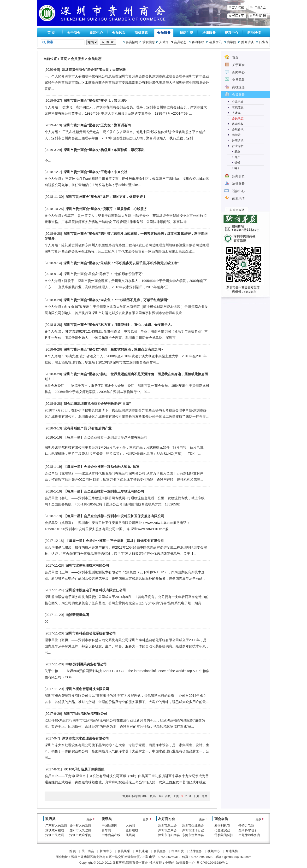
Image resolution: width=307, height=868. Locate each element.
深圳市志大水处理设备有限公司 (85, 738)
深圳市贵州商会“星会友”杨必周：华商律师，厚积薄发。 (106, 150)
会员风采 (119, 33)
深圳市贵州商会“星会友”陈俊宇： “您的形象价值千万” (103, 274)
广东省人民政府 (56, 825)
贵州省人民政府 (80, 825)
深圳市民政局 (55, 835)
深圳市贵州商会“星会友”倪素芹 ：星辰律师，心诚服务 (106, 209)
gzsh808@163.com (238, 857)
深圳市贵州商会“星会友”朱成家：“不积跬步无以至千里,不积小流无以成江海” (121, 263)
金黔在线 (132, 830)
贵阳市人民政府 (80, 830)
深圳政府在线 (55, 830)
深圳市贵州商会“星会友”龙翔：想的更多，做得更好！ (106, 197)
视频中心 (231, 33)
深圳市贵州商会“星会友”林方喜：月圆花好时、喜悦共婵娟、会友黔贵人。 (119, 325)
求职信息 (149, 42)
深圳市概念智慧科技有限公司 (87, 689)
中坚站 (170, 863)
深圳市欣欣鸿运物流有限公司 (85, 714)
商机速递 (141, 33)
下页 (196, 796)
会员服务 (164, 33)
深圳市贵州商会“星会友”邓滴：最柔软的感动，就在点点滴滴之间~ (113, 349)
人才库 (164, 42)
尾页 (204, 796)
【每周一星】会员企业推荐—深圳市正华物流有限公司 (104, 491)
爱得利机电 (222, 825)
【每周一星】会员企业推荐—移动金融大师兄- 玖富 (102, 467)
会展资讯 (215, 42)
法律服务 (209, 33)
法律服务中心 (185, 863)
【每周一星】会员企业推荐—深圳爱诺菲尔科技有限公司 (106, 437)
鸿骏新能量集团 (77, 615)
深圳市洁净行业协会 (193, 831)
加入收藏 (237, 7)
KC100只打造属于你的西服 (84, 769)
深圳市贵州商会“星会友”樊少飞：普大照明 (95, 100)
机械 (237, 163)
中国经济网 (109, 825)
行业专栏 (238, 146)
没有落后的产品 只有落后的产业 (88, 428)
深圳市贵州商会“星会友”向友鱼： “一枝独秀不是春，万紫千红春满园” (116, 300)
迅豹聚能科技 (224, 835)
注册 (263, 16)
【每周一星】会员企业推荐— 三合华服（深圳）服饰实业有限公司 (115, 541)
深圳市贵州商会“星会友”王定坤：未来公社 (95, 172)
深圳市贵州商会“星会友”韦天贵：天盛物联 (94, 70)
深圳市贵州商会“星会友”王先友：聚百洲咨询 (97, 125)
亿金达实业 (222, 830)
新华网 (106, 830)
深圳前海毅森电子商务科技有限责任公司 (96, 590)
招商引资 (186, 33)
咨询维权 (198, 42)
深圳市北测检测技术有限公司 (87, 565)
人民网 (130, 825)
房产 (237, 157)
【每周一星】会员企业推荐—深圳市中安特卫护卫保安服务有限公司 (114, 516)
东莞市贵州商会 (193, 835)
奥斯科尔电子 (248, 830)
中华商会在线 (111, 835)
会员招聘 (132, 42)
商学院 (232, 42)
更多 (89, 819)
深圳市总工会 (167, 825)
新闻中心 (96, 33)
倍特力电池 (246, 825)
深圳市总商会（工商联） (167, 831)
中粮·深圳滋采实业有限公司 (86, 664)
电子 (237, 168)
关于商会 (74, 33)
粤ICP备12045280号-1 (212, 863)
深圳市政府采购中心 (80, 835)
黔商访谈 (248, 42)
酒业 (237, 152)
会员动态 (180, 42)
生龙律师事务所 (249, 835)
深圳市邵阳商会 (169, 835)
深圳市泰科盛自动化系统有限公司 (91, 633)
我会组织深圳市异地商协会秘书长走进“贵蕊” (97, 404)
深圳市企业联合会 (193, 826)
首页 (64, 59)
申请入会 (258, 7)
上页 (176, 796)
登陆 (254, 16)
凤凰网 (130, 835)
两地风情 (254, 33)
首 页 (51, 33)
